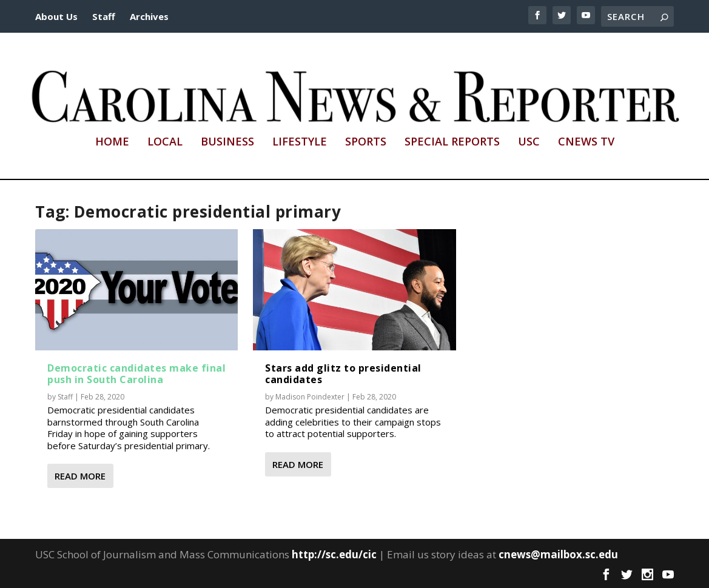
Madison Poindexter (310, 397)
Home (112, 142)
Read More (80, 476)
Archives (149, 16)
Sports (366, 142)
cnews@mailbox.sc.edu (558, 554)
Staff (104, 16)
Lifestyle (300, 142)
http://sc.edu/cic (334, 554)
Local (165, 142)
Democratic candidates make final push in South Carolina (136, 374)
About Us (56, 16)
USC (529, 142)
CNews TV (586, 142)
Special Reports (452, 142)
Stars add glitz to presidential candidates (343, 374)
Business (227, 142)
